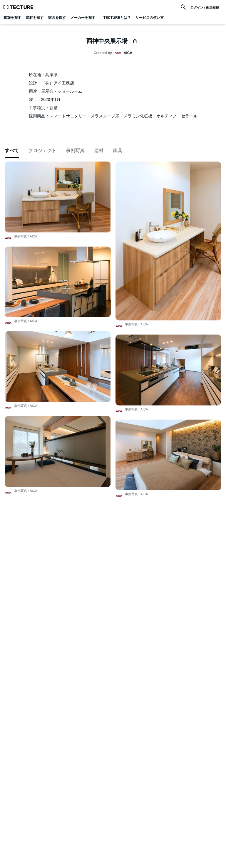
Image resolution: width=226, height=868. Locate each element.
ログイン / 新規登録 (205, 8)
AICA (34, 236)
